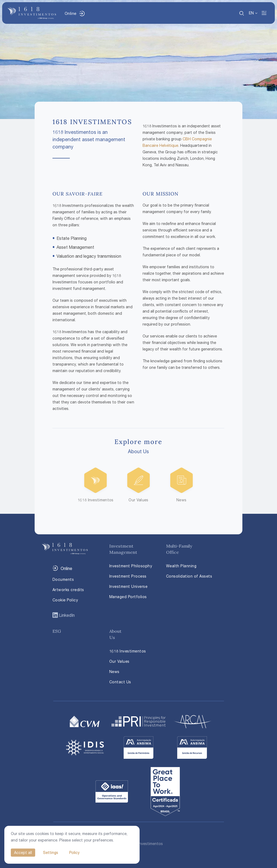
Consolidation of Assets (189, 576)
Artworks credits (68, 590)
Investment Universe (128, 586)
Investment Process (128, 576)
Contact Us (120, 682)
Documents (63, 579)
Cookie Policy (65, 600)
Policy (74, 852)
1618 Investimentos (128, 651)
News (114, 672)
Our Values (119, 661)
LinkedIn (66, 615)
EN (251, 13)
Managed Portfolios (128, 597)
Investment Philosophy (131, 566)
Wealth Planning (181, 566)
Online (70, 13)
